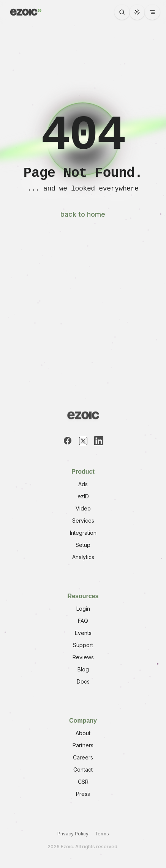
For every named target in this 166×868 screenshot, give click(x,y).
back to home (83, 214)
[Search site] (122, 12)
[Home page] (25, 12)
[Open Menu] (152, 12)
